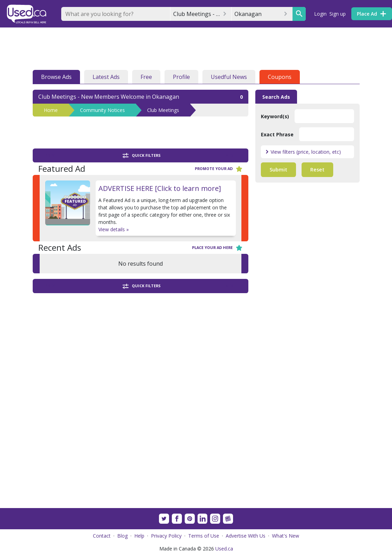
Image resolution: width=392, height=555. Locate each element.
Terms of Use (204, 536)
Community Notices (102, 110)
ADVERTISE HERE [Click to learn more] (160, 188)
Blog (122, 536)
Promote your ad (219, 169)
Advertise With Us (246, 536)
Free (146, 77)
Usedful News (229, 77)
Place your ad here (217, 248)
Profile (181, 77)
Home (51, 110)
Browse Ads (56, 77)
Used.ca (224, 549)
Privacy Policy (166, 536)
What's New (286, 536)
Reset (317, 170)
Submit (278, 170)
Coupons (280, 77)
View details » (114, 229)
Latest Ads (106, 77)
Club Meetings (163, 110)
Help (139, 536)
